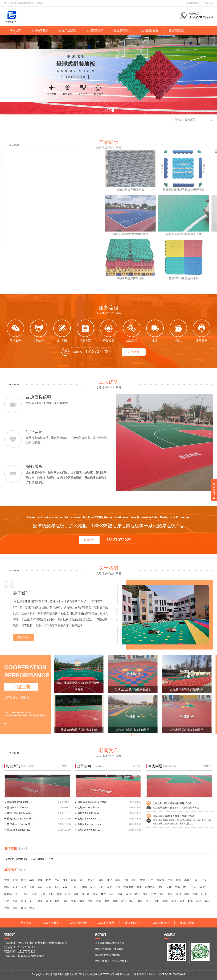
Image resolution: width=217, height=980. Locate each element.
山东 (187, 880)
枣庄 (90, 901)
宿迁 (137, 894)
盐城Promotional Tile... (19, 830)
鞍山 (186, 887)
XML (41, 3)
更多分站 (209, 3)
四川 (15, 887)
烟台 (107, 901)
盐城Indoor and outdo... (90, 824)
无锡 (43, 894)
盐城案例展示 (95, 31)
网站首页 (15, 31)
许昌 (7, 908)
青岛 (73, 901)
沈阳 (161, 887)
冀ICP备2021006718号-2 (172, 974)
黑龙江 (91, 880)
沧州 (101, 887)
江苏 (126, 880)
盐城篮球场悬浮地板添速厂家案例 (79, 689)
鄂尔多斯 (150, 887)
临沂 (149, 901)
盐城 (103, 894)
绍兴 (187, 894)
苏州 (68, 894)
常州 (59, 894)
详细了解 (22, 637)
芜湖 (15, 901)
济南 (65, 901)
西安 (202, 887)
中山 (177, 887)
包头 (139, 887)
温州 (162, 894)
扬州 (112, 894)
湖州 (178, 894)
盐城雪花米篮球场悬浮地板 (92, 802)
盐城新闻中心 (122, 31)
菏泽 (182, 901)
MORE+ (66, 766)
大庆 (18, 894)
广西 (57, 880)
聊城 (165, 901)
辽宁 (151, 880)
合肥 (7, 901)
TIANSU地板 (38, 859)
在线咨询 (134, 352)
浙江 (57, 887)
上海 (195, 880)
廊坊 (109, 887)
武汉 (32, 908)
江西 (134, 880)
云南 (48, 887)
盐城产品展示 (67, 31)
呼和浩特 (128, 887)
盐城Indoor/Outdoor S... (20, 802)
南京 (34, 894)
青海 (178, 880)
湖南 (118, 880)
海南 (73, 880)
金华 (195, 894)
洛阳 (199, 901)
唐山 (76, 887)
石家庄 (66, 887)
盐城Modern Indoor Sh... (20, 824)
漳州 (48, 901)
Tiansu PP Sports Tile (16, 859)
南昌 (57, 901)
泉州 (40, 901)
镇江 (120, 894)
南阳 (15, 908)
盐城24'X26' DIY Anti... (19, 807)
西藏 (40, 887)
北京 (15, 880)
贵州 (65, 880)
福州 (23, 901)
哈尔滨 (8, 894)
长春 (194, 887)
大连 (169, 887)
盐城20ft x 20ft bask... (89, 813)
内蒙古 (161, 880)
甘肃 (40, 880)
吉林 (143, 880)
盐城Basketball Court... (90, 807)
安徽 (7, 880)
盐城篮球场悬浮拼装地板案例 (133, 730)
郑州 (190, 901)
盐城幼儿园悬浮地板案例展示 (187, 689)
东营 (99, 901)
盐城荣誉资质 (150, 31)
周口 (23, 908)
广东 (48, 880)
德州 (157, 901)
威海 (140, 901)
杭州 (145, 894)
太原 (118, 887)
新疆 (32, 887)
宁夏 (170, 880)
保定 (93, 887)
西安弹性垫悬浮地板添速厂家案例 (79, 730)
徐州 (51, 894)
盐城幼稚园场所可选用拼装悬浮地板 (172, 803)
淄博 (82, 901)
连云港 (85, 894)
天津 (23, 887)
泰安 (132, 901)
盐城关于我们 (40, 31)
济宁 (124, 901)
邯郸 (84, 887)
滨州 (174, 901)
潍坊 (115, 901)
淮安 (95, 894)
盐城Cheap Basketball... (20, 819)
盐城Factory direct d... (89, 819)
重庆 (23, 880)
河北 (82, 880)
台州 (203, 894)
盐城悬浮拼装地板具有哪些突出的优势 (173, 816)
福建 (32, 880)
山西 (203, 880)
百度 (51, 859)
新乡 (207, 901)
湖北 (109, 880)
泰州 (128, 894)
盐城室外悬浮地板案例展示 (187, 730)
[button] (104, 110)
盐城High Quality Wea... (20, 813)
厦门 (32, 901)
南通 (76, 894)
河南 (101, 880)
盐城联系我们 (193, 3)
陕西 (7, 887)
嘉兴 (170, 894)
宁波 (153, 894)
